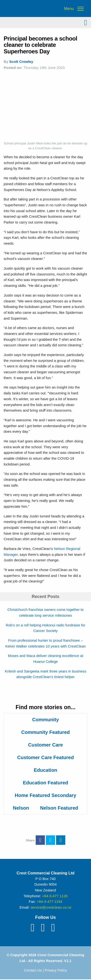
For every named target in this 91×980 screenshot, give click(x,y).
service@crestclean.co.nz (51, 907)
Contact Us (33, 970)
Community (46, 720)
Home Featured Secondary (45, 795)
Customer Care (45, 745)
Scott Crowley (21, 62)
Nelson (21, 808)
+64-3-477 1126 (55, 896)
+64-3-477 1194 (49, 902)
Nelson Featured (59, 808)
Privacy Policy (56, 970)
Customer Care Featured (45, 757)
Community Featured (45, 732)
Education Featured (45, 783)
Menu (69, 9)
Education (45, 770)
